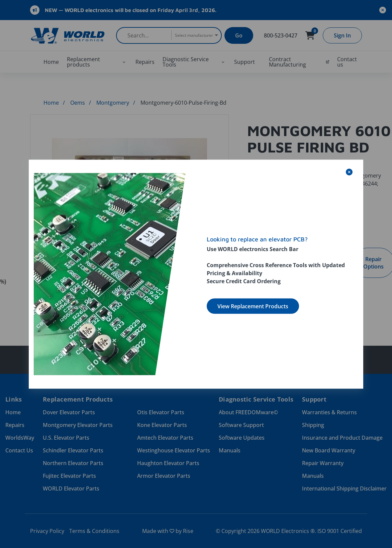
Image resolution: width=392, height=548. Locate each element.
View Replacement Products (253, 306)
